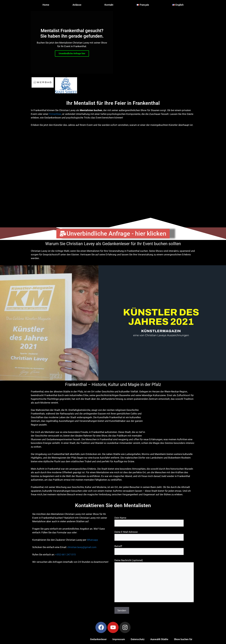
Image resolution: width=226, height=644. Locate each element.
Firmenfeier (55, 114)
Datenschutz (138, 639)
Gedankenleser (98, 639)
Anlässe (77, 5)
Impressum (119, 639)
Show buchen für (183, 639)
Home (46, 5)
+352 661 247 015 (65, 555)
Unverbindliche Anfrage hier (72, 53)
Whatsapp (92, 540)
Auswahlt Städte (159, 639)
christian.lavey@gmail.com (82, 547)
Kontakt (109, 5)
